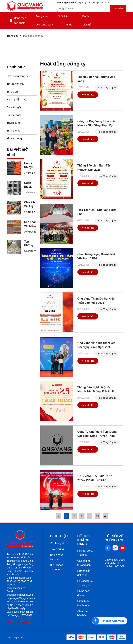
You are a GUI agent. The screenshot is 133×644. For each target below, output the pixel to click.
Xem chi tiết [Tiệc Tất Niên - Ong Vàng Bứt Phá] (88, 228)
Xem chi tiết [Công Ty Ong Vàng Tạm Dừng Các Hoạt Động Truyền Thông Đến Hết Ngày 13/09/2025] (88, 450)
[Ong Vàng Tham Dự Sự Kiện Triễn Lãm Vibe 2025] (57, 312)
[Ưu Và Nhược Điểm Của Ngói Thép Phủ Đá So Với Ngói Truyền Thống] (14, 168)
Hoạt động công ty (17, 76)
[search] (92, 8)
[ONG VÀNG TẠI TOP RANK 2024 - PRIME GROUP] (57, 490)
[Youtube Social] (122, 548)
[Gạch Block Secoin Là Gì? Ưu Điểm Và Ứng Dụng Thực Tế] (14, 188)
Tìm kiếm (118, 8)
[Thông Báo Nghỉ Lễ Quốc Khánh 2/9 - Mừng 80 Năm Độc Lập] (57, 401)
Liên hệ (87, 25)
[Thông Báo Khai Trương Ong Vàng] (57, 91)
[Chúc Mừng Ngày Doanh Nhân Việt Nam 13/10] (57, 268)
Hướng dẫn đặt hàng (84, 573)
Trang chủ (42, 16)
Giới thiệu (65, 16)
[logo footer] (21, 538)
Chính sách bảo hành (84, 613)
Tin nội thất (13, 131)
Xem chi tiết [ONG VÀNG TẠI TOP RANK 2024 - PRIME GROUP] (88, 494)
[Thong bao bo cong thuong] (126, 571)
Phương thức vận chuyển (85, 583)
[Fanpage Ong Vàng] (110, 621)
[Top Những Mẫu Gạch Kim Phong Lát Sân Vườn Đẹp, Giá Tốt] (14, 247)
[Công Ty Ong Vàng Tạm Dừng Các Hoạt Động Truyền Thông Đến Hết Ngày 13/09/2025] (57, 445)
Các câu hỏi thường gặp (84, 563)
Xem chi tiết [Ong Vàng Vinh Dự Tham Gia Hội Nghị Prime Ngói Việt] (88, 361)
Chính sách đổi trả (84, 593)
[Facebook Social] (108, 548)
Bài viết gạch (14, 115)
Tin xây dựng (14, 138)
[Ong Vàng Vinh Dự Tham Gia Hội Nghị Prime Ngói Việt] (57, 357)
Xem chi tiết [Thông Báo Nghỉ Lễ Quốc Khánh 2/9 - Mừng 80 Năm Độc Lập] (88, 405)
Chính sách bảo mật (57, 557)
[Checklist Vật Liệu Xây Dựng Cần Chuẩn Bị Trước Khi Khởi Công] (14, 208)
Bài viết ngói (14, 107)
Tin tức (68, 25)
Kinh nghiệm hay (16, 99)
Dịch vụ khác (45, 25)
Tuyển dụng (14, 123)
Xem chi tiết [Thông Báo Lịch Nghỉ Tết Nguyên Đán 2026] (88, 183)
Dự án (86, 16)
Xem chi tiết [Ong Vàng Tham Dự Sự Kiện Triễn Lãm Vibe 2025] (88, 316)
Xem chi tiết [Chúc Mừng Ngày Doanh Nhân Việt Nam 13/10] (88, 272)
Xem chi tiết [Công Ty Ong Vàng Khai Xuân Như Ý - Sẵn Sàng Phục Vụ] (88, 139)
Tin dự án (12, 92)
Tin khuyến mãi (15, 84)
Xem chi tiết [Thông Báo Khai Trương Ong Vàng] (88, 95)
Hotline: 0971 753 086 (85, 553)
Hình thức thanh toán (83, 603)
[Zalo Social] (115, 548)
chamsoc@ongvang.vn (20, 622)
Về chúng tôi (57, 543)
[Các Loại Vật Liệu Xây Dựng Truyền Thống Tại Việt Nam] (14, 227)
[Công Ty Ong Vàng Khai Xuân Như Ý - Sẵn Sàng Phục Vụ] (57, 135)
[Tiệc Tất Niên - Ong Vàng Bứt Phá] (57, 224)
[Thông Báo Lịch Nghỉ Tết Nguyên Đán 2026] (57, 179)
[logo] (25, 6)
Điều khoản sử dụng (57, 567)
